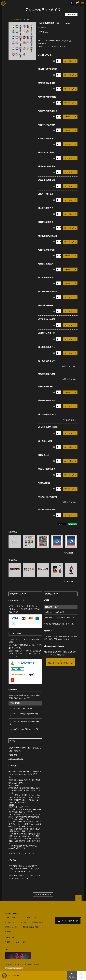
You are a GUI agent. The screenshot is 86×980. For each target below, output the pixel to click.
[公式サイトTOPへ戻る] (78, 898)
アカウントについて (32, 917)
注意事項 (29, 822)
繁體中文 (27, 942)
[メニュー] (83, 3)
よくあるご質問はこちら (68, 921)
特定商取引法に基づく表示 (31, 927)
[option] (22, 41)
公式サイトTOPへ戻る (43, 894)
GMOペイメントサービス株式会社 (26, 814)
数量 (54, 61)
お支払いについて (11, 922)
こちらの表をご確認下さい (65, 617)
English (17, 942)
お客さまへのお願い (11, 927)
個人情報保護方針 (37, 922)
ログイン (81, 975)
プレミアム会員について (13, 917)
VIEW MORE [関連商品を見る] (69, 553)
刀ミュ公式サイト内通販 (72, 975)
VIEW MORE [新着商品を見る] (69, 581)
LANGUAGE (71, 15)
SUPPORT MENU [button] (11, 913)
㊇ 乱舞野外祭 (42, 27)
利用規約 (24, 922)
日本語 (7, 942)
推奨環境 (8, 932)
